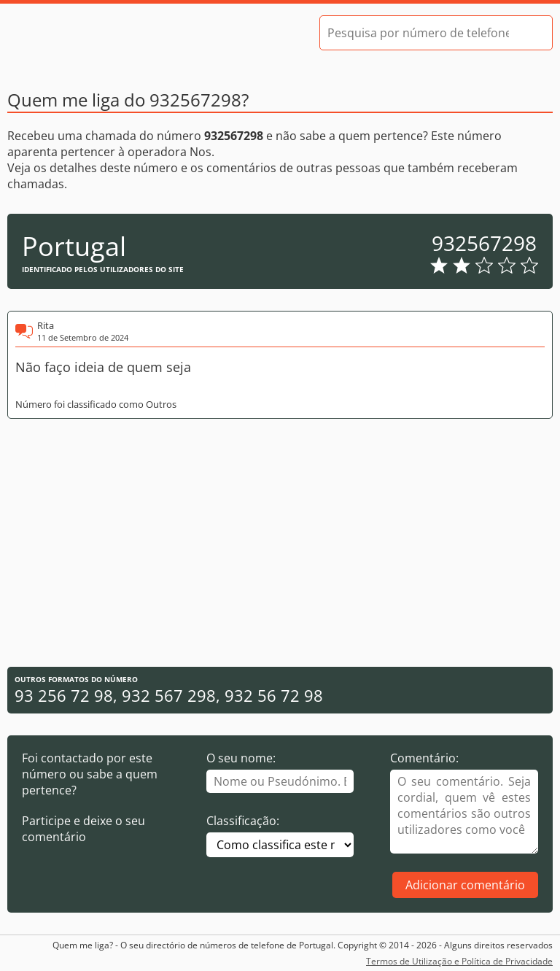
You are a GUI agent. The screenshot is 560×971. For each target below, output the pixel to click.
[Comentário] (464, 812)
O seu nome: (241, 758)
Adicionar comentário (465, 885)
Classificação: (243, 821)
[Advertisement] (280, 543)
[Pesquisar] (529, 33)
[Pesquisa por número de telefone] (418, 33)
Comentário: (424, 758)
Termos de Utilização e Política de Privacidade (459, 961)
